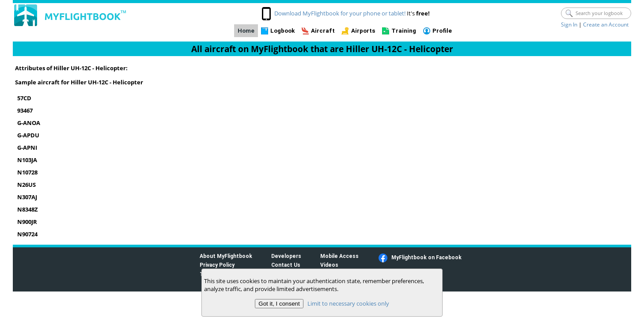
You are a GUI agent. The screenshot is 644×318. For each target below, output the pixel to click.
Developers (286, 256)
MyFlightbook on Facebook (426, 257)
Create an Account (606, 25)
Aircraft (323, 31)
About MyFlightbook (226, 256)
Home (246, 31)
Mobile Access (339, 256)
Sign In (569, 25)
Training (404, 31)
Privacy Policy (217, 265)
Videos (329, 265)
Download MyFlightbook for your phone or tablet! (340, 13)
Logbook (282, 31)
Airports (363, 31)
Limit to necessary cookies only (348, 303)
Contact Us (286, 265)
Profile (442, 31)
